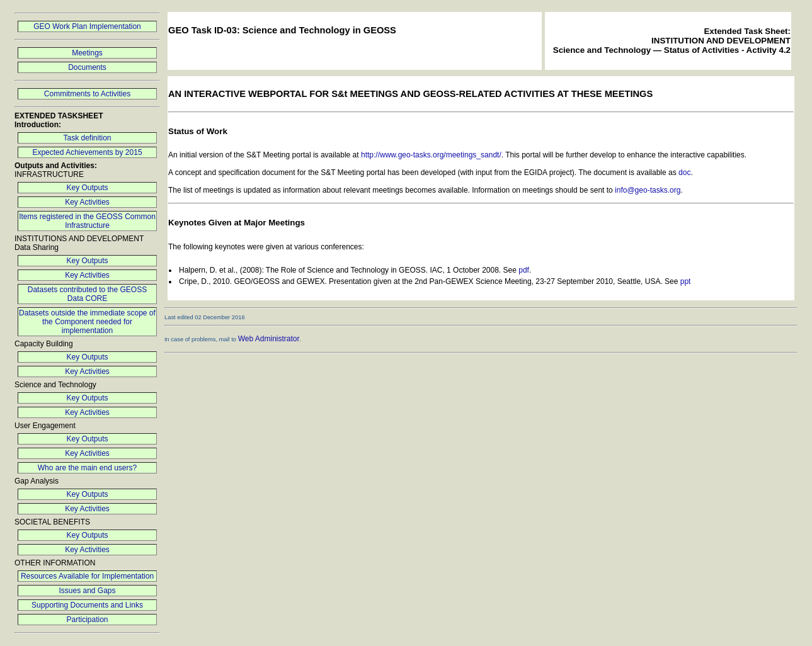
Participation (87, 620)
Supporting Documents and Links (87, 605)
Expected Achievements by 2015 (87, 152)
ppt (686, 281)
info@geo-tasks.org (648, 190)
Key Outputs (87, 188)
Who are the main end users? (87, 468)
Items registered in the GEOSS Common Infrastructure (87, 221)
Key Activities (87, 202)
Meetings (87, 53)
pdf (524, 270)
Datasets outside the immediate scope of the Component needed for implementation (87, 322)
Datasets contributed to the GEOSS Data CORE (87, 294)
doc (684, 173)
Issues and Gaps (87, 591)
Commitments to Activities (87, 94)
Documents (87, 67)
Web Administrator (269, 339)
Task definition (87, 138)
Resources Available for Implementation (87, 576)
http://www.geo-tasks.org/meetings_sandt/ (431, 155)
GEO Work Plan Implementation (87, 26)
